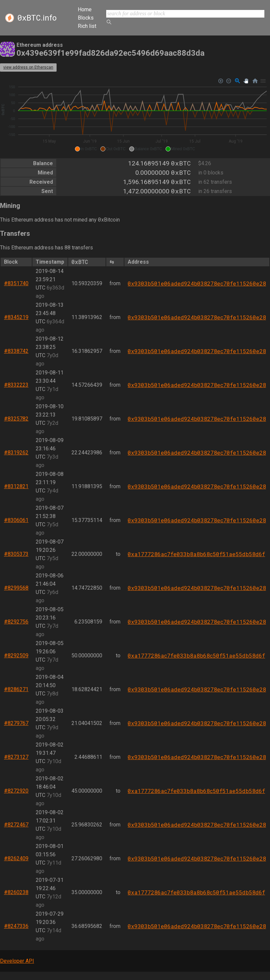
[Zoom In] (221, 81)
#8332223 (16, 385)
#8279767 (16, 723)
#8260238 (16, 892)
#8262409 (16, 858)
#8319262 (16, 453)
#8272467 (16, 825)
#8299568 (16, 588)
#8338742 (16, 351)
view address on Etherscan (28, 67)
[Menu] (263, 81)
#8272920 (16, 791)
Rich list (87, 26)
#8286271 (16, 689)
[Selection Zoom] (238, 81)
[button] (86, 149)
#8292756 (16, 622)
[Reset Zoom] (255, 81)
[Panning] (246, 81)
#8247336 (16, 926)
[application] (135, 115)
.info (37, 18)
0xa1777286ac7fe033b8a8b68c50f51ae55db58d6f (196, 554)
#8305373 (16, 554)
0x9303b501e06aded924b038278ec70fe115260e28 (197, 283)
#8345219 (16, 317)
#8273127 (16, 757)
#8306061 (16, 520)
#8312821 (16, 486)
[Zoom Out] (229, 81)
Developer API (17, 961)
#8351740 (16, 283)
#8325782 (16, 419)
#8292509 (16, 655)
